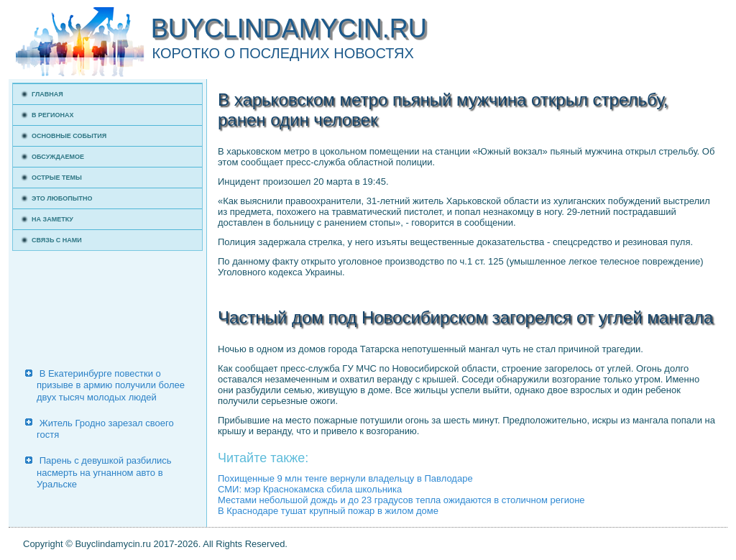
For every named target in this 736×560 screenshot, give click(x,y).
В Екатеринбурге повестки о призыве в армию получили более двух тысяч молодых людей (111, 385)
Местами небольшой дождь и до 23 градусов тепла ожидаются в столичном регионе (401, 500)
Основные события (69, 136)
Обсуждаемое (58, 157)
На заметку (52, 219)
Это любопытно (62, 198)
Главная (47, 94)
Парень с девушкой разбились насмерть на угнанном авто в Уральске (104, 472)
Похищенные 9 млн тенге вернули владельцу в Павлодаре (345, 478)
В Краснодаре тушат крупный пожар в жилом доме (328, 511)
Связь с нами (57, 240)
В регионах (53, 115)
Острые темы (57, 178)
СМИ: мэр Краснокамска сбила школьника (310, 489)
